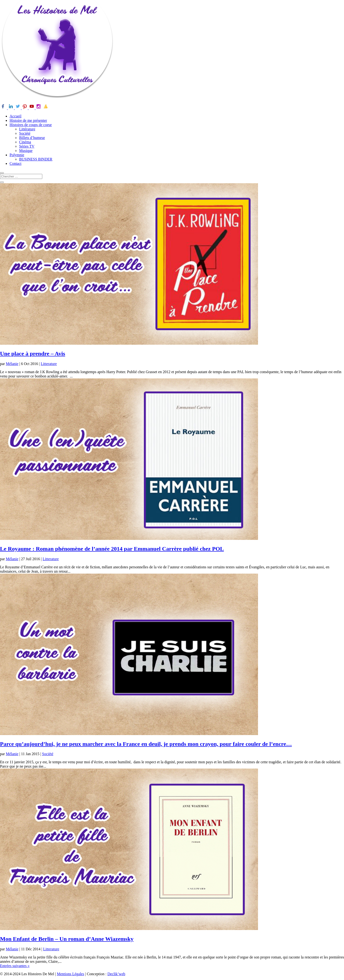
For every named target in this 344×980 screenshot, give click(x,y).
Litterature (49, 364)
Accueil (16, 116)
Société (25, 133)
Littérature (27, 129)
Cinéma (25, 142)
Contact (16, 163)
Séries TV (27, 146)
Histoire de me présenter (28, 120)
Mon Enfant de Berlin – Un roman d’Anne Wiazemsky (67, 939)
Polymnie (17, 155)
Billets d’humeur (32, 138)
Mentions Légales (70, 974)
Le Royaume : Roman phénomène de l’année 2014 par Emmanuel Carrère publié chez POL (112, 549)
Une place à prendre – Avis (33, 354)
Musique (26, 151)
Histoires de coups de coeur (31, 125)
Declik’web (116, 974)
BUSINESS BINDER (36, 159)
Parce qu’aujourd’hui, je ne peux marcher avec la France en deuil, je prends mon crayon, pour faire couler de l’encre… (146, 744)
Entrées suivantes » (15, 966)
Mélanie (12, 364)
